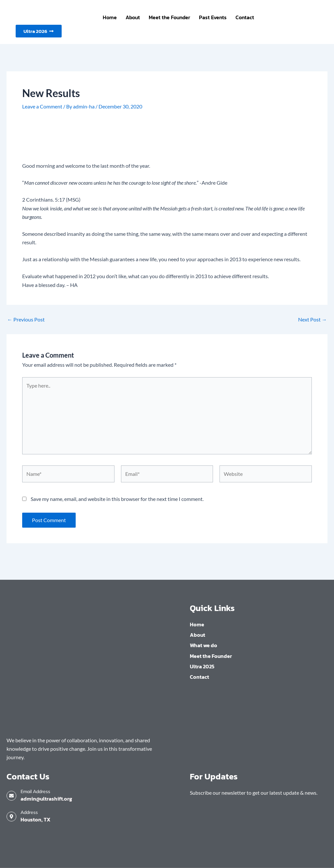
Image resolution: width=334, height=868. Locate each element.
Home (110, 17)
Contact (245, 17)
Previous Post (26, 320)
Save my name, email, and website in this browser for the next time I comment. (117, 499)
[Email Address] (11, 796)
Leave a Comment (42, 106)
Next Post (312, 320)
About (133, 17)
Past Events (213, 17)
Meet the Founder (169, 17)
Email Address (35, 791)
